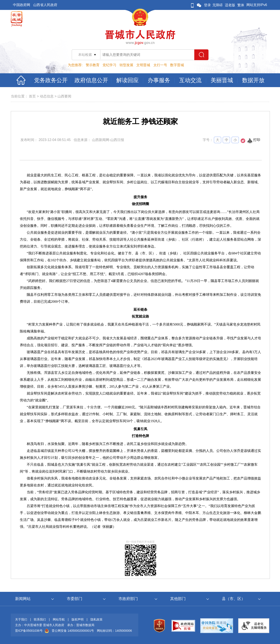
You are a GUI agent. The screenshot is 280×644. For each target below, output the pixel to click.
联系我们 (40, 619)
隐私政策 (96, 619)
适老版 (230, 5)
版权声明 (78, 619)
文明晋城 (143, 65)
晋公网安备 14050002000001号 (73, 631)
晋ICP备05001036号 (29, 631)
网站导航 (59, 619)
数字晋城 (177, 65)
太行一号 (160, 65)
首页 (32, 96)
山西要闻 (64, 96)
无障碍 (218, 5)
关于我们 (21, 619)
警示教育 (93, 65)
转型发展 (126, 65)
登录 (207, 5)
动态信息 (47, 96)
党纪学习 (109, 65)
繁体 (241, 5)
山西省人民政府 (45, 5)
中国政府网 (22, 5)
